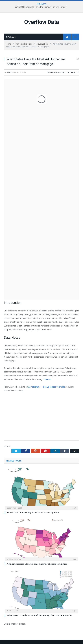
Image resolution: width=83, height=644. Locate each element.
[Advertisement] (41, 418)
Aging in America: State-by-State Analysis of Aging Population (37, 564)
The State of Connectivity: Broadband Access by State (33, 512)
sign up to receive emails (54, 387)
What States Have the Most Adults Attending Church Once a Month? (39, 615)
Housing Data (53, 72)
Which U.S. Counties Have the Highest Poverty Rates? (41, 7)
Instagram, (35, 387)
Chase (9, 72)
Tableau (47, 379)
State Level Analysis (70, 72)
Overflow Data (41, 22)
